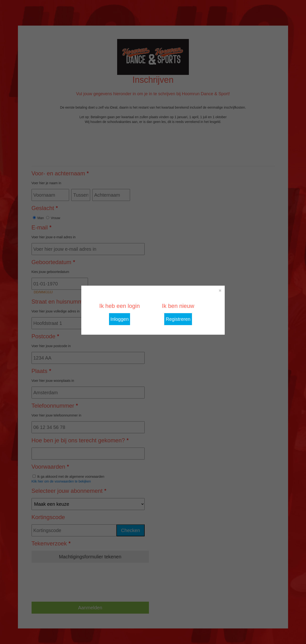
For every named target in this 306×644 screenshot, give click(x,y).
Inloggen (120, 319)
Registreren (178, 319)
